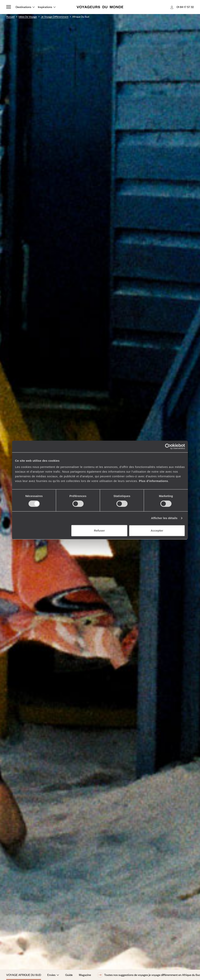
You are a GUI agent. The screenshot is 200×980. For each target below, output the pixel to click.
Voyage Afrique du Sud (24, 975)
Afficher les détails (164, 518)
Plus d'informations (153, 481)
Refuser (99, 531)
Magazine (85, 975)
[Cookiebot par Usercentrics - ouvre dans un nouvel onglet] (168, 446)
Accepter (157, 531)
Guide (69, 975)
